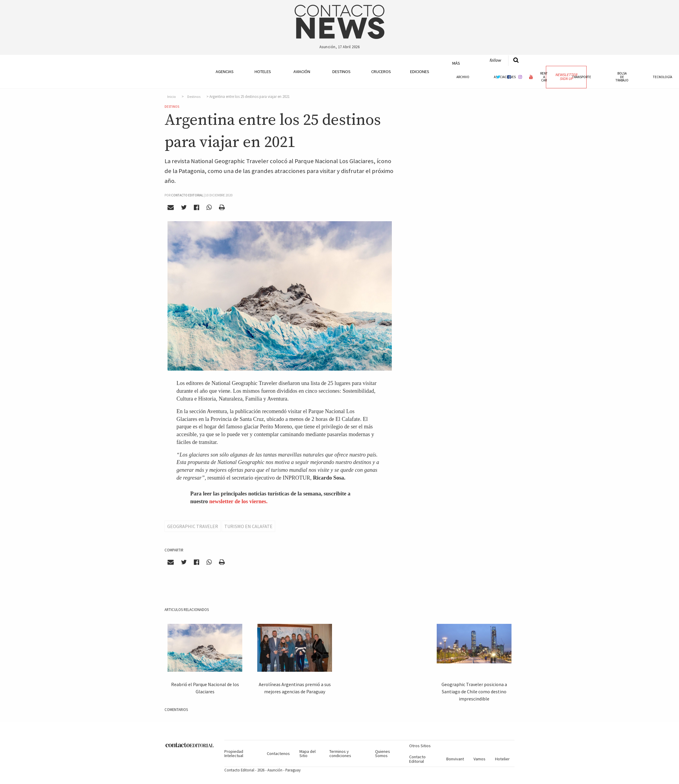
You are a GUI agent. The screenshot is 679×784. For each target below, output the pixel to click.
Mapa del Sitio (307, 753)
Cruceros (381, 72)
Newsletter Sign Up (566, 77)
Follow (495, 60)
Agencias (225, 72)
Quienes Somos (383, 753)
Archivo (463, 77)
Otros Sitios (420, 746)
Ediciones (420, 72)
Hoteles (263, 72)
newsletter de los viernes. (239, 501)
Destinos (341, 72)
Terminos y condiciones (340, 753)
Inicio (172, 97)
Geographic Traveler (193, 526)
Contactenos (278, 753)
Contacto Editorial (417, 759)
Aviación (302, 72)
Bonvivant (455, 759)
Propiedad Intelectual (234, 753)
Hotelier (502, 759)
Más (456, 63)
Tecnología (663, 77)
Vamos (479, 759)
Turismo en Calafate (248, 526)
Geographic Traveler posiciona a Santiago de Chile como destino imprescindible (474, 692)
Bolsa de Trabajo (622, 77)
